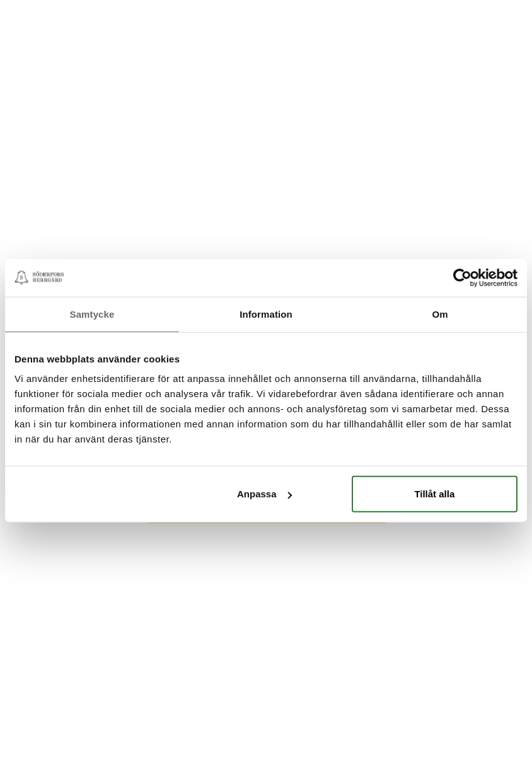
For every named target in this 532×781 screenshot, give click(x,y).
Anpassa (264, 494)
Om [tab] (440, 314)
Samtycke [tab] (92, 314)
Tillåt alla (434, 494)
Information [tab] (266, 314)
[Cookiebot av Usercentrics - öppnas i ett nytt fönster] (462, 277)
